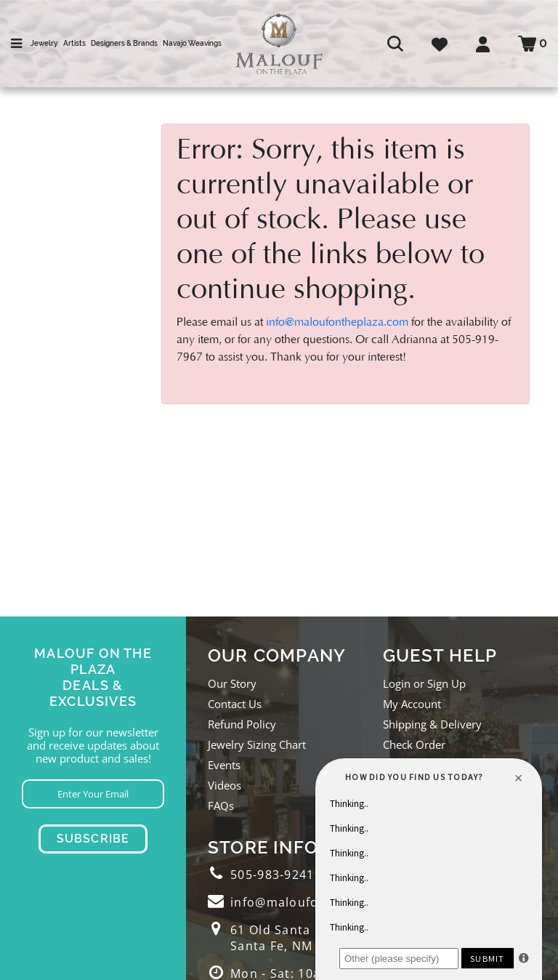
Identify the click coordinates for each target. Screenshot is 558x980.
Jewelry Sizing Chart (257, 744)
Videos (225, 785)
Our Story (232, 683)
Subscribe (93, 839)
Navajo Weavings (192, 43)
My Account (412, 704)
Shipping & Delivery (432, 724)
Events (224, 765)
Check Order (414, 744)
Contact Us (235, 704)
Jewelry (44, 43)
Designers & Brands (124, 43)
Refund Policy (242, 724)
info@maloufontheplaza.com (337, 322)
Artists (74, 43)
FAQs (221, 806)
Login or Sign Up (424, 683)
